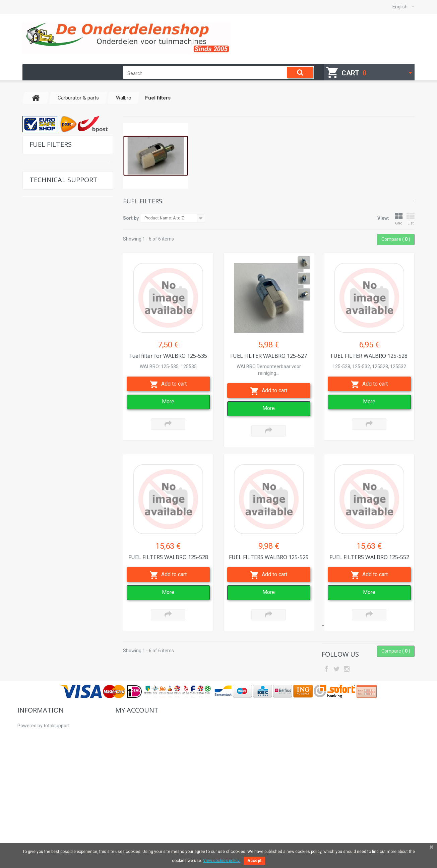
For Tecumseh (47, 193)
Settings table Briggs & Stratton (69, 611)
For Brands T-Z (48, 287)
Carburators (48, 328)
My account (137, 748)
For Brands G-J (48, 256)
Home (24, 763)
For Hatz (41, 183)
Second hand (46, 505)
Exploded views (52, 574)
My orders (126, 763)
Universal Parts (49, 391)
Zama (43, 370)
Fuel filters (47, 360)
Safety (39, 484)
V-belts (40, 495)
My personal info (133, 792)
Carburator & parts (52, 297)
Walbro (44, 318)
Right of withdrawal (38, 812)
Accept (254, 861)
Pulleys (40, 463)
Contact (44, 678)
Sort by (131, 218)
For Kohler (43, 225)
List (411, 219)
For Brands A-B (48, 235)
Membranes (49, 339)
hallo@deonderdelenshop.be (366, 780)
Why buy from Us (35, 792)
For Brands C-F (48, 245)
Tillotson (45, 308)
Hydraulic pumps (50, 474)
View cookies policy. (222, 861)
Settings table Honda (58, 641)
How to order (31, 773)
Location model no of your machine (63, 660)
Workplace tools (49, 432)
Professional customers (43, 802)
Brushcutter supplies (54, 401)
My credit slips (130, 773)
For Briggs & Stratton (54, 173)
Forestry (41, 412)
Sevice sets (44, 453)
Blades (40, 443)
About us (27, 783)
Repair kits (47, 349)
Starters (41, 515)
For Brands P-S (48, 277)
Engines (41, 422)
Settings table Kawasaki (61, 626)
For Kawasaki (46, 214)
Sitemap (26, 821)
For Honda (43, 204)
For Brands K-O (48, 266)
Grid (399, 219)
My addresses (130, 783)
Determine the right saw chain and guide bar (68, 593)
